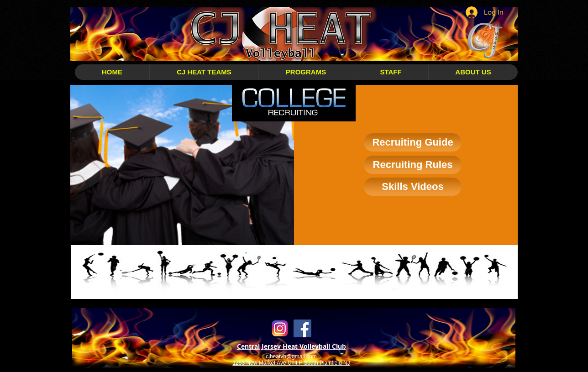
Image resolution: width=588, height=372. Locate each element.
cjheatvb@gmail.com (291, 356)
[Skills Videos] (413, 187)
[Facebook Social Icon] (302, 328)
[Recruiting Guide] (413, 142)
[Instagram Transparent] (280, 328)
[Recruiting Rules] (413, 165)
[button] (204, 72)
